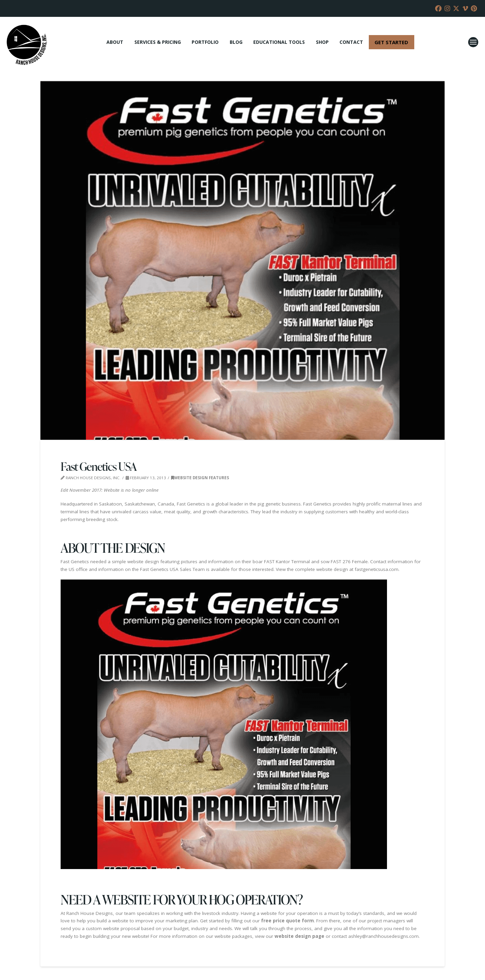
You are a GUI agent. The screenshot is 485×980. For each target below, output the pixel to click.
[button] (473, 42)
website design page (299, 936)
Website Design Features (200, 478)
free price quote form (287, 921)
